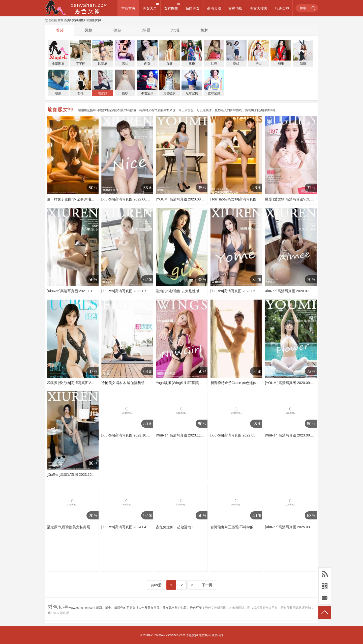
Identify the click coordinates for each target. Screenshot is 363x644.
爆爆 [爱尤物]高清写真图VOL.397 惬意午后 (299, 199)
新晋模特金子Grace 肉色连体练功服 (239, 383)
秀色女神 (192, 635)
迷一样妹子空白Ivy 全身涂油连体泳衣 (76, 199)
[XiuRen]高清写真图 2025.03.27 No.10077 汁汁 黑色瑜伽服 (311, 527)
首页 (67, 20)
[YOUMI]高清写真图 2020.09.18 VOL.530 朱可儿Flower (308, 383)
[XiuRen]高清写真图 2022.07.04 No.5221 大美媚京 (141, 291)
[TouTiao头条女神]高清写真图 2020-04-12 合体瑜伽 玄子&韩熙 (259, 199)
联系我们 (217, 635)
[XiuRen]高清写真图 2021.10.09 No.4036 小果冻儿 (86, 291)
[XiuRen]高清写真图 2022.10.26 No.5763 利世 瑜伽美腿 (145, 435)
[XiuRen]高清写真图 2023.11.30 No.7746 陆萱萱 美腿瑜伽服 (203, 435)
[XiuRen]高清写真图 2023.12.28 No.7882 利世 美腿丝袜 (90, 475)
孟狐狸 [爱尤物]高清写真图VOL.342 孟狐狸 (81, 383)
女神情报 (235, 8)
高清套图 (214, 8)
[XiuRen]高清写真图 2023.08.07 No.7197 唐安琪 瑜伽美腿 (310, 435)
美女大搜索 (259, 8)
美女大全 (150, 8)
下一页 (207, 585)
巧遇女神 (282, 8)
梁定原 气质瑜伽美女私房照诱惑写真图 (77, 527)
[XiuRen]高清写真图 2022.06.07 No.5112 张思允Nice (143, 199)
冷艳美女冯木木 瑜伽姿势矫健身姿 (128, 383)
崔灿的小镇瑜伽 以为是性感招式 (181, 291)
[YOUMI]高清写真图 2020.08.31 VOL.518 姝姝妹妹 (196, 199)
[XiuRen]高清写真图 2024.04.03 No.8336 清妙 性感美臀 (145, 527)
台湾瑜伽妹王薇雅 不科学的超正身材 (239, 527)
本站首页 (128, 8)
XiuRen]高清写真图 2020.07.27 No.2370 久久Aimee (306, 291)
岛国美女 (193, 8)
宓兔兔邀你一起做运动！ (175, 527)
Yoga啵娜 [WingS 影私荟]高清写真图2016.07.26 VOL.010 (201, 383)
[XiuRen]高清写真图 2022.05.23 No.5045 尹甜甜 (248, 435)
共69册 (156, 585)
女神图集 (171, 8)
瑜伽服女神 (93, 20)
